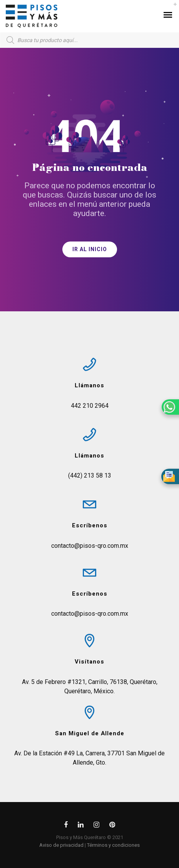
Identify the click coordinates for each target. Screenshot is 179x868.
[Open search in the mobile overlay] (89, 40)
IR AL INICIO (90, 249)
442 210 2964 (90, 406)
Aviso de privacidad (61, 845)
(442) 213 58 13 (90, 475)
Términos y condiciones (113, 845)
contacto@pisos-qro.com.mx (90, 546)
